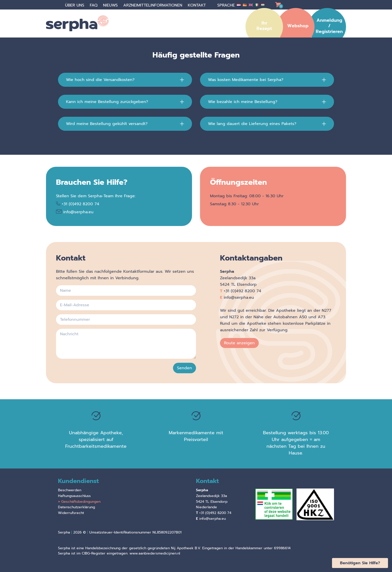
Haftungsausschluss (74, 496)
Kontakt (197, 5)
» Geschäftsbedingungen (79, 502)
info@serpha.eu (78, 212)
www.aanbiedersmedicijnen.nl (155, 553)
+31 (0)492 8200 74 (80, 204)
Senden (184, 368)
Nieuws (111, 5)
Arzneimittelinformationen (153, 5)
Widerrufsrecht (71, 513)
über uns (75, 5)
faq (94, 5)
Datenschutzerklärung (76, 507)
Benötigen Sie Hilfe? (360, 563)
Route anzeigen (239, 343)
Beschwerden (70, 490)
